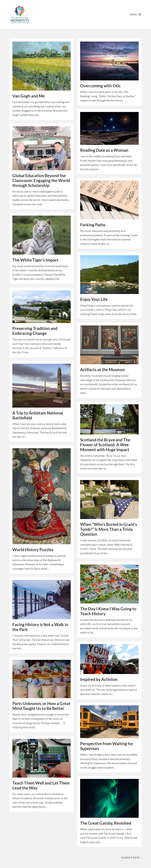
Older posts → (132, 858)
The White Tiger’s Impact (35, 260)
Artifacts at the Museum (102, 370)
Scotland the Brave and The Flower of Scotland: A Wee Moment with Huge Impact (105, 445)
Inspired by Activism (99, 679)
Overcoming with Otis (100, 86)
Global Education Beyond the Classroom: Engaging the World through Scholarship (41, 180)
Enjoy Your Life (94, 299)
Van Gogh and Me (29, 96)
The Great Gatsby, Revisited (106, 823)
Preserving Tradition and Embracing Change (35, 331)
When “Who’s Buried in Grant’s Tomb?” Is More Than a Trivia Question (109, 529)
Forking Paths (93, 225)
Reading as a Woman (104, 150)
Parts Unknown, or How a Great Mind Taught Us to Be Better (41, 706)
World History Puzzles (33, 550)
